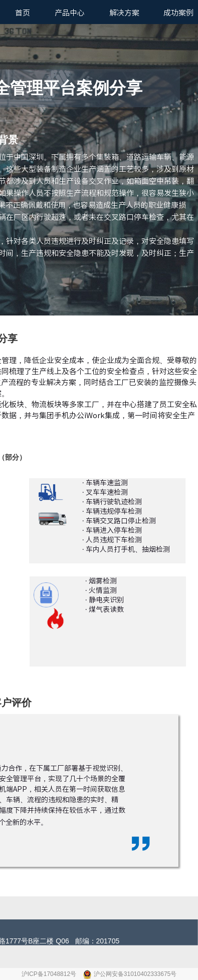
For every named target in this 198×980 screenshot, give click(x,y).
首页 (23, 13)
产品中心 (70, 13)
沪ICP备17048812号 (50, 974)
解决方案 (124, 13)
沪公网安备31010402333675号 (135, 974)
